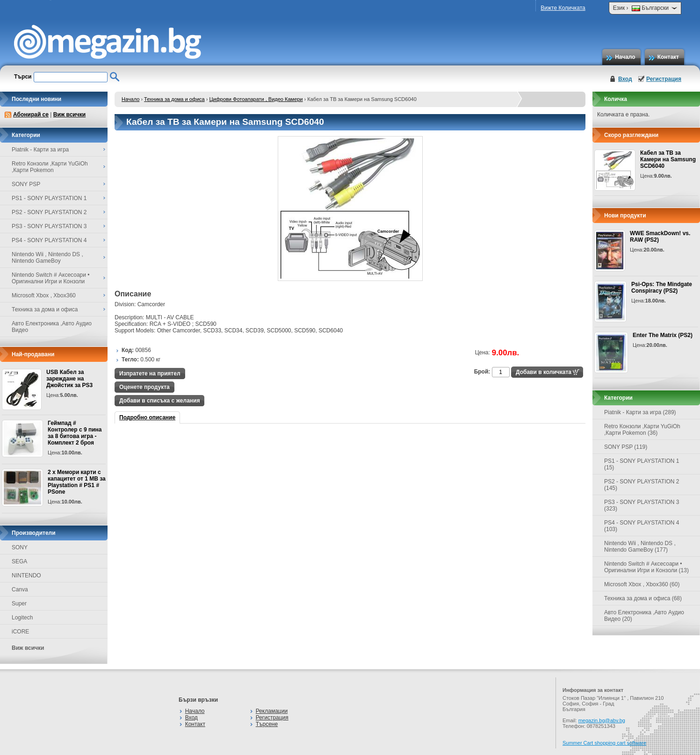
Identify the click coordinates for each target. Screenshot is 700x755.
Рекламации (272, 711)
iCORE (20, 632)
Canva (20, 590)
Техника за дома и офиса (174, 99)
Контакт (668, 57)
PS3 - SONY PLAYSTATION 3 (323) (642, 505)
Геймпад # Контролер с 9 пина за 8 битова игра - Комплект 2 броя (75, 433)
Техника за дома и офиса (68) (643, 598)
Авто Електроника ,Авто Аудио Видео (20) (644, 616)
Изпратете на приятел (150, 374)
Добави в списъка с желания (159, 401)
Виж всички (69, 115)
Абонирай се (31, 115)
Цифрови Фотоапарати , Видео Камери (256, 99)
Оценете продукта (144, 387)
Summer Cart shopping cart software (604, 743)
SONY (20, 547)
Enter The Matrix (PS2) (663, 335)
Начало (625, 57)
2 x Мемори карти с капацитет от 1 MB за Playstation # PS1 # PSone (77, 482)
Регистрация (664, 79)
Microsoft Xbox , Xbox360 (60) (642, 584)
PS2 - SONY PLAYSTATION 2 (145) (642, 485)
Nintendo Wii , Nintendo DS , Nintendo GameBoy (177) (640, 546)
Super (19, 604)
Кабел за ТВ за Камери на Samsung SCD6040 (668, 159)
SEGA (19, 561)
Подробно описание (147, 417)
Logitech (22, 618)
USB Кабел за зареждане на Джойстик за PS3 (69, 379)
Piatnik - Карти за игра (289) (640, 412)
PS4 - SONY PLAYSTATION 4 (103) (642, 526)
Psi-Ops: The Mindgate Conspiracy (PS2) (662, 288)
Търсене (267, 724)
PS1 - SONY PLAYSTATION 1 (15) (642, 464)
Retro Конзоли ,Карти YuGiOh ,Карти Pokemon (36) (642, 430)
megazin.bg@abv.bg (602, 720)
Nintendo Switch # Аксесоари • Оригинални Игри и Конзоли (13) (646, 567)
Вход (625, 79)
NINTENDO (26, 575)
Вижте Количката (563, 8)
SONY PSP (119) (626, 447)
